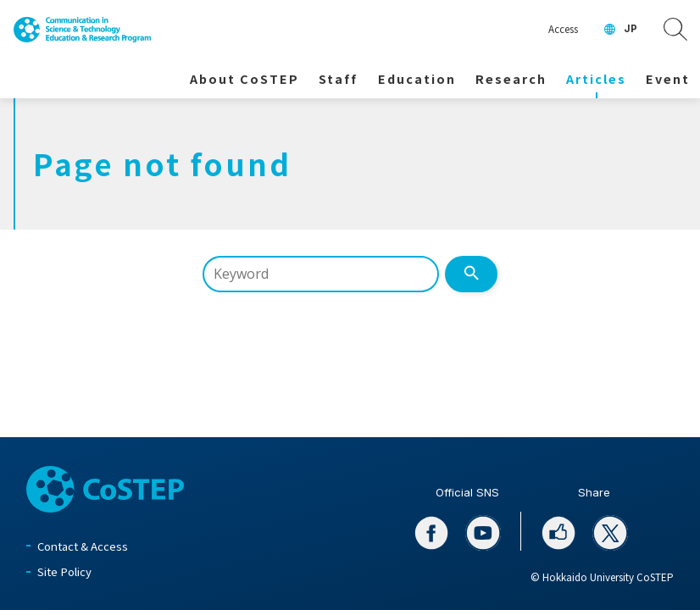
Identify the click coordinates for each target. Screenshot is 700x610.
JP (631, 29)
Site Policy (64, 571)
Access (563, 29)
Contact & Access (83, 546)
